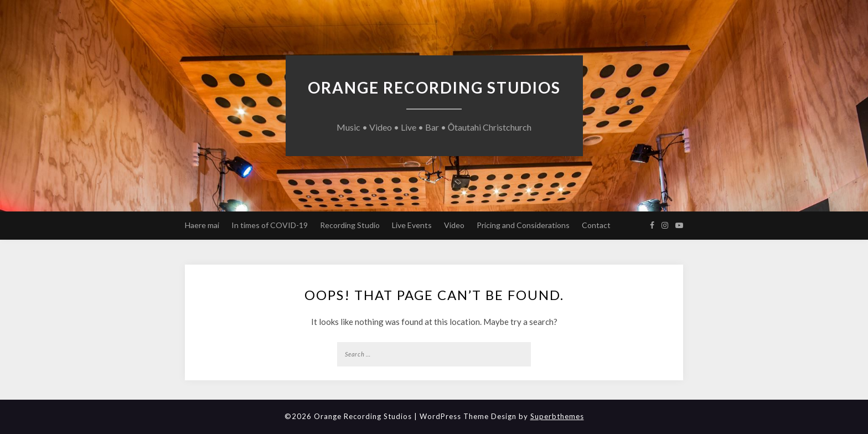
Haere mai (202, 225)
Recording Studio (350, 225)
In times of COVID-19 (270, 225)
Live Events (412, 225)
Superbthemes (557, 416)
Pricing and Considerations (523, 225)
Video (454, 225)
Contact (596, 225)
